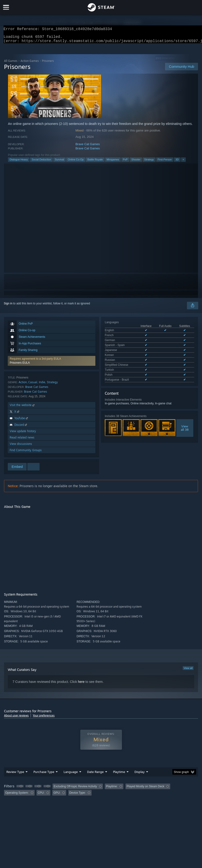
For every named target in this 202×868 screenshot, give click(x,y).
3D (177, 162)
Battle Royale (95, 162)
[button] (52, 364)
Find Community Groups (26, 453)
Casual (33, 385)
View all (188, 671)
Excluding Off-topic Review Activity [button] (75, 789)
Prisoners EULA (20, 366)
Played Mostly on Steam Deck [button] (145, 789)
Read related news (22, 440)
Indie (42, 385)
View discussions (21, 447)
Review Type (15, 775)
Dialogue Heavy (19, 162)
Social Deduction (41, 162)
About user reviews (16, 718)
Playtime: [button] (112, 789)
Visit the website (22, 408)
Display (139, 775)
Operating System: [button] (17, 796)
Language (71, 775)
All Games (11, 64)
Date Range (95, 775)
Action (23, 385)
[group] (101, 792)
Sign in (8, 306)
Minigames (113, 162)
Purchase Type (44, 775)
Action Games (30, 64)
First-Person (165, 162)
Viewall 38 (185, 406)
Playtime (119, 775)
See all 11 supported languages (125, 358)
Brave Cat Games (87, 147)
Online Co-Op (76, 162)
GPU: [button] (57, 796)
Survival (59, 162)
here (81, 685)
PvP (125, 162)
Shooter (136, 162)
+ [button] (183, 162)
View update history (23, 434)
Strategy (149, 162)
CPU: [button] (41, 796)
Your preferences (44, 718)
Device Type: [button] (78, 796)
